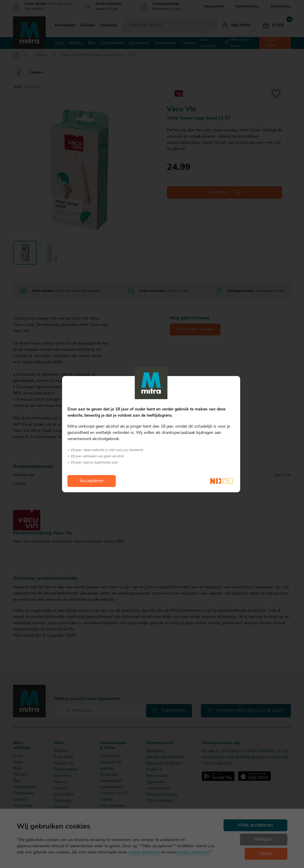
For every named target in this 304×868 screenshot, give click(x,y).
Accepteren (92, 481)
